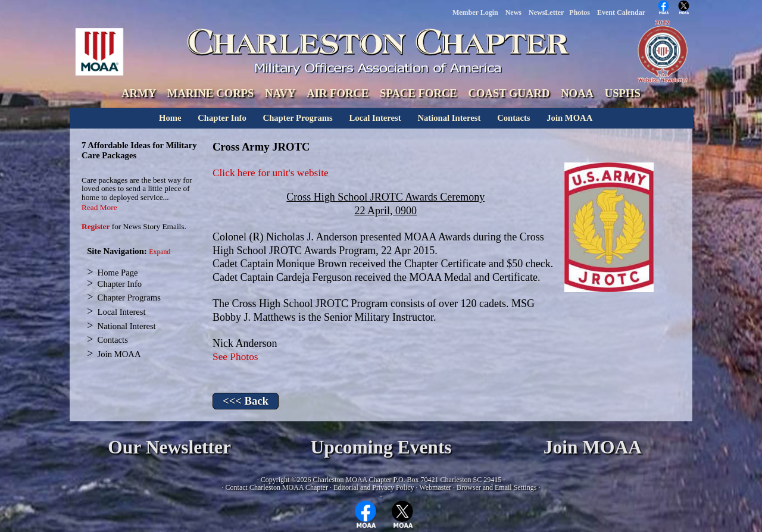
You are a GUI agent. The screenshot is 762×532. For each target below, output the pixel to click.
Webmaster (435, 487)
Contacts (513, 118)
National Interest (449, 118)
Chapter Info (222, 118)
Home (170, 118)
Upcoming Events (381, 447)
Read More (99, 207)
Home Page (118, 273)
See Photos (235, 357)
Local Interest (375, 118)
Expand (160, 252)
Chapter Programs (298, 118)
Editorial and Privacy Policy (374, 487)
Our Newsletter (169, 447)
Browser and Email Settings (496, 487)
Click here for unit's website (271, 173)
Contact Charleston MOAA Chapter (277, 487)
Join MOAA (569, 118)
